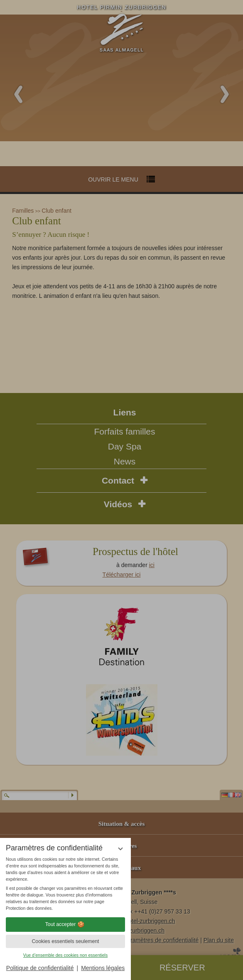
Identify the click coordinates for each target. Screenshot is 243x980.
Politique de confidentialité (40, 968)
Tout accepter (66, 924)
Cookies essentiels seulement (65, 941)
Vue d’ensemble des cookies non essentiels (65, 955)
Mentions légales (103, 968)
